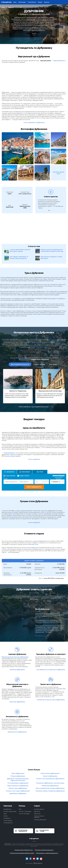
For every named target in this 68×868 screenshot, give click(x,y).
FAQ (20, 809)
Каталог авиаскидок (10, 811)
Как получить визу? (42, 636)
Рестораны (53, 364)
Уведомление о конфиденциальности (47, 853)
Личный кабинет (39, 809)
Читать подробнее (34, 459)
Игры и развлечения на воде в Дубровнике (50, 788)
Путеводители (8, 823)
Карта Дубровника (18, 773)
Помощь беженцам (40, 820)
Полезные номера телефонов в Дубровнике (50, 791)
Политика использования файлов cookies (22, 853)
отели (15, 515)
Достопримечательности (20, 364)
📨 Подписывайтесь (58, 61)
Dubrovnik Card (33, 544)
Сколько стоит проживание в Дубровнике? (50, 779)
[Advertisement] (34, 78)
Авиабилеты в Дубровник (18, 793)
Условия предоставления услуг (24, 850)
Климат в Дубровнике (50, 776)
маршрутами (60, 342)
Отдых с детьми (39, 364)
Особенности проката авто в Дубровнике (51, 700)
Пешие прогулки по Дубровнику (18, 786)
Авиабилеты (7, 809)
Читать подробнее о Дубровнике (34, 122)
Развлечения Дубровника (50, 786)
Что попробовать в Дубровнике (18, 783)
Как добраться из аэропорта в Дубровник (51, 670)
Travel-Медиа (8, 821)
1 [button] (49, 210)
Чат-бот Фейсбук (24, 814)
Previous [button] (2, 386)
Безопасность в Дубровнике (17, 732)
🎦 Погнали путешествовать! (11, 456)
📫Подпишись (24, 359)
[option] (18, 386)
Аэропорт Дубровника (17, 670)
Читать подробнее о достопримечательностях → (34, 407)
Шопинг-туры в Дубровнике (18, 788)
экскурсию (53, 339)
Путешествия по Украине (39, 817)
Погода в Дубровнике (18, 776)
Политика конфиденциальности (44, 850)
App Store (37, 811)
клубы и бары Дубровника (39, 347)
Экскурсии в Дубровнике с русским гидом (50, 783)
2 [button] (51, 210)
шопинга (31, 344)
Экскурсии (7, 818)
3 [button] (53, 210)
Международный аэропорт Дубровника (15, 657)
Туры (5, 814)
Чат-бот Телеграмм (25, 811)
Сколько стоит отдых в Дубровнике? (18, 791)
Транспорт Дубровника (17, 702)
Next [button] (66, 386)
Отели (6, 816)
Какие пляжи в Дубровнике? (50, 773)
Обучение (37, 814)
